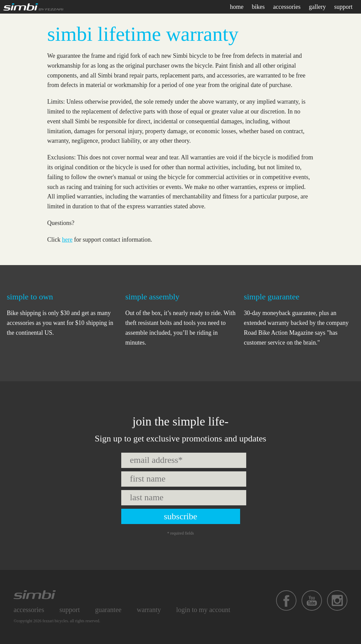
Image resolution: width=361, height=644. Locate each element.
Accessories (29, 610)
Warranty (149, 610)
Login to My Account (203, 610)
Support (70, 610)
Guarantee (108, 610)
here (67, 240)
